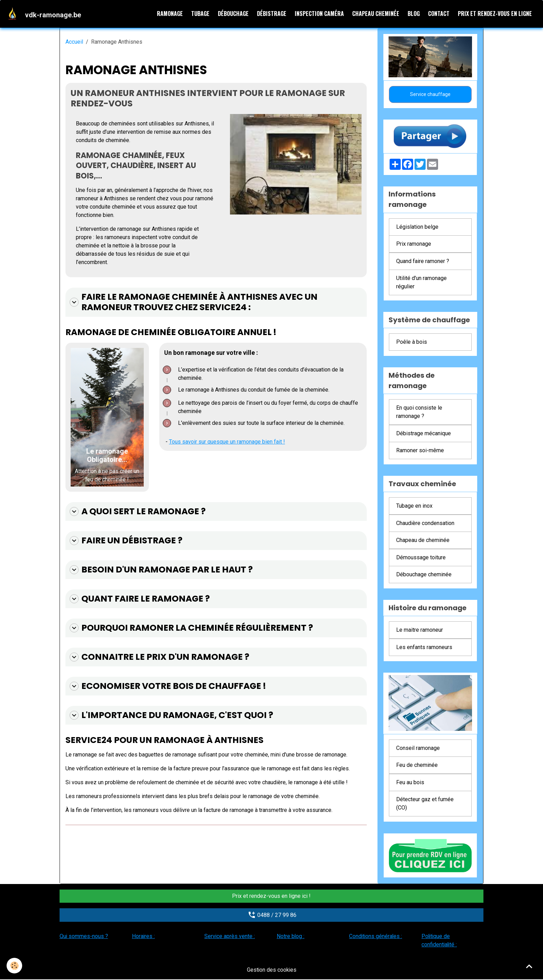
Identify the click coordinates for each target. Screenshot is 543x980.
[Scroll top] (529, 966)
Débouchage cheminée (424, 575)
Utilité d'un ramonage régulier (421, 283)
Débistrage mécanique (424, 434)
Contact (439, 14)
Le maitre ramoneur (420, 630)
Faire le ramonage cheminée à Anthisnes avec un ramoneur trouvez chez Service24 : (192, 303)
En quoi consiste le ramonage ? (419, 412)
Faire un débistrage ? (126, 541)
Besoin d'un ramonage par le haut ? (160, 570)
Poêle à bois (412, 342)
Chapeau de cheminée (423, 540)
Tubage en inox (414, 506)
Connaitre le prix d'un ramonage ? (158, 657)
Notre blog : (291, 937)
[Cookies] (15, 966)
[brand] (45, 14)
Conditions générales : (376, 937)
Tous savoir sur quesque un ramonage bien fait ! (227, 442)
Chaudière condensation (425, 523)
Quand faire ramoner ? (423, 261)
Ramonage (170, 14)
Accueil (74, 42)
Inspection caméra (319, 14)
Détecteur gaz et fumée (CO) (425, 804)
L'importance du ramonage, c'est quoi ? (170, 715)
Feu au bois (410, 783)
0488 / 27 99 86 (271, 915)
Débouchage (233, 14)
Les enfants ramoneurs (424, 647)
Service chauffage (430, 95)
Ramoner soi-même (420, 451)
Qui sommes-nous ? (84, 937)
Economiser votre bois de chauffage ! (167, 686)
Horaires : (144, 937)
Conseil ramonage (418, 748)
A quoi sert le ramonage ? (137, 512)
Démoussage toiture (421, 558)
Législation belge (417, 227)
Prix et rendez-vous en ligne (495, 14)
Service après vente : (230, 937)
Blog (414, 14)
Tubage (200, 14)
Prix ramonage (414, 244)
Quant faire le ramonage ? (139, 599)
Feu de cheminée (417, 765)
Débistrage (272, 14)
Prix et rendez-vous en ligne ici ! (271, 896)
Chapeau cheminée (376, 14)
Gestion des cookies (272, 970)
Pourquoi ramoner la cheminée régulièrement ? (190, 628)
